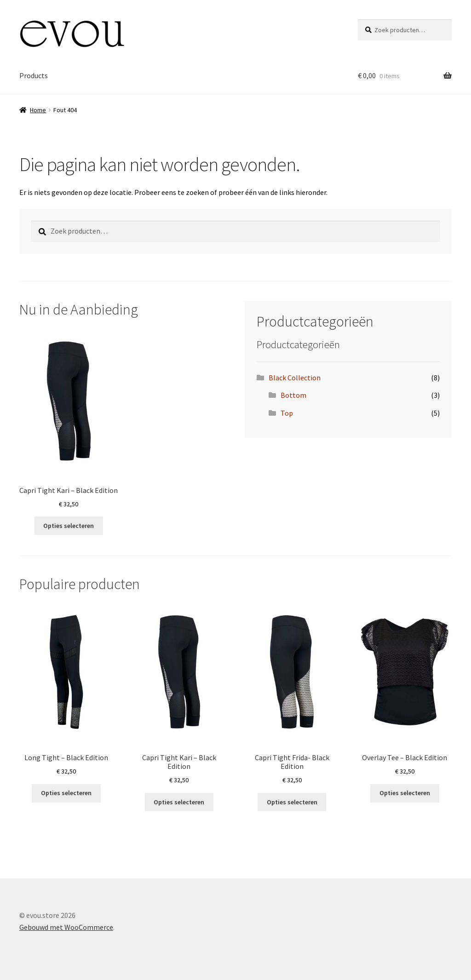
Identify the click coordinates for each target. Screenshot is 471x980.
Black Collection (295, 378)
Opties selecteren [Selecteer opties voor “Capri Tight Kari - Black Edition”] (69, 526)
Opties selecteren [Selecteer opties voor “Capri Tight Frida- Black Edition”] (292, 802)
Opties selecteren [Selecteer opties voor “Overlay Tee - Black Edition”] (405, 793)
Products (34, 75)
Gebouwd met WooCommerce (66, 927)
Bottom (293, 395)
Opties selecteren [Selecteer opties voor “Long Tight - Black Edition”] (66, 793)
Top (287, 413)
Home (38, 110)
